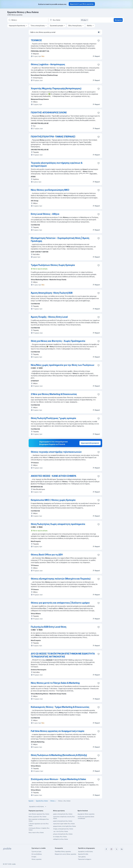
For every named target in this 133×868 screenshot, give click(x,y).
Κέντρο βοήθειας (37, 854)
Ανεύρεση (118, 20)
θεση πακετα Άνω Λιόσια (36, 833)
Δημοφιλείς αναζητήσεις (38, 807)
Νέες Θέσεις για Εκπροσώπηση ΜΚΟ (50, 190)
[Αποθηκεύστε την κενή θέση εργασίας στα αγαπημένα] (99, 41)
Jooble (14, 864)
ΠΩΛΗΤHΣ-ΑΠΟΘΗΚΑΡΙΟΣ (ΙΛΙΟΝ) (49, 113)
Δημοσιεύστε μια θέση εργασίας (82, 4)
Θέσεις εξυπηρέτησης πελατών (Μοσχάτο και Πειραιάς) (61, 579)
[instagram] (111, 849)
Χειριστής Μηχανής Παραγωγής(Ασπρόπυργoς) (56, 88)
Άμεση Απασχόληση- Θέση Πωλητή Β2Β (52, 293)
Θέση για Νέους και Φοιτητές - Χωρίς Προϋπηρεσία (58, 341)
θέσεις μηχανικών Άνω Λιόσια (37, 817)
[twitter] (117, 849)
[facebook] (106, 849)
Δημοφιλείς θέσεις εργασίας (86, 814)
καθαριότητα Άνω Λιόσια (60, 839)
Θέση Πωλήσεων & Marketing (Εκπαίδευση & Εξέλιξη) (59, 755)
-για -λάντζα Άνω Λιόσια (60, 831)
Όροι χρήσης (82, 857)
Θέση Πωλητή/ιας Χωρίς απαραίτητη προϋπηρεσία (58, 524)
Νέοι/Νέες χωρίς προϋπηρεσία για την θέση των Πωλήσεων (63, 365)
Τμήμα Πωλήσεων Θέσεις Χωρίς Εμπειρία (53, 265)
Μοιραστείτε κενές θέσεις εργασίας (66, 854)
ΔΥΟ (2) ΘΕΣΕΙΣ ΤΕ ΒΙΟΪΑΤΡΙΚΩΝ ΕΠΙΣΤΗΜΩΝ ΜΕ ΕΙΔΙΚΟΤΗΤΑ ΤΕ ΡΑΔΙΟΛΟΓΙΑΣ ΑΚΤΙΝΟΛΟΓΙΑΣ (63, 655)
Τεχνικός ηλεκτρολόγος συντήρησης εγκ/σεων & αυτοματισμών (57, 164)
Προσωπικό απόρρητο (85, 859)
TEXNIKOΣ (36, 40)
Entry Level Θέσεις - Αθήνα (45, 214)
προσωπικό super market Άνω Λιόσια (64, 824)
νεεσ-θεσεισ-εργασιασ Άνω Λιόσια (39, 814)
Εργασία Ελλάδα (83, 854)
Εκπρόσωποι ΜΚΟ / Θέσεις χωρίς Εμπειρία (53, 500)
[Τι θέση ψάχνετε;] (28, 20)
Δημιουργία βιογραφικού (90, 443)
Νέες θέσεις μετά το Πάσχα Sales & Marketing (55, 683)
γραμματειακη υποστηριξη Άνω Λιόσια (64, 826)
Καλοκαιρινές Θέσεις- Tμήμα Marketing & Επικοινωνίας (60, 707)
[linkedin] (122, 849)
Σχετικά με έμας (36, 851)
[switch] (99, 32)
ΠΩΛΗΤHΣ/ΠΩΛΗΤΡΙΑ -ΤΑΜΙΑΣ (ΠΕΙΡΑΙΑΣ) (53, 137)
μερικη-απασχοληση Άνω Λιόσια (63, 814)
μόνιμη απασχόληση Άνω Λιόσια (63, 834)
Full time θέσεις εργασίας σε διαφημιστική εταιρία (58, 731)
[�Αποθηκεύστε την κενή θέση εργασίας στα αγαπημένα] (99, 654)
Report (96, 56)
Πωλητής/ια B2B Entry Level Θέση (49, 627)
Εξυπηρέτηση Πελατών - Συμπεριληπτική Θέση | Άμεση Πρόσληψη (60, 240)
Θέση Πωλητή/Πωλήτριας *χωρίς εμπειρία (53, 418)
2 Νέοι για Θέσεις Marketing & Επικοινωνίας (54, 394)
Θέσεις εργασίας (37, 859)
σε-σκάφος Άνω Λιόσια (60, 837)
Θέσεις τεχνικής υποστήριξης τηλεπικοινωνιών (56, 452)
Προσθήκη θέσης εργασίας (63, 851)
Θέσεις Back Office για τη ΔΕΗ (47, 555)
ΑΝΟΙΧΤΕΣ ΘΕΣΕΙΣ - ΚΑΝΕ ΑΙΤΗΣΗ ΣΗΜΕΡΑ (54, 476)
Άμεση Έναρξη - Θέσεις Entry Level (49, 317)
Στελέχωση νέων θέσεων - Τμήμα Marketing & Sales (58, 779)
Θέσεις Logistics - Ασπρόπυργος (48, 64)
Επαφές (34, 857)
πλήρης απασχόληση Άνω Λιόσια (63, 829)
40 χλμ (85, 20)
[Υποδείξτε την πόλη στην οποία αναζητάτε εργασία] (69, 20)
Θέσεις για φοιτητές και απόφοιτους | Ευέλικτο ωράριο (60, 603)
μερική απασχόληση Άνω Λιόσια (63, 821)
